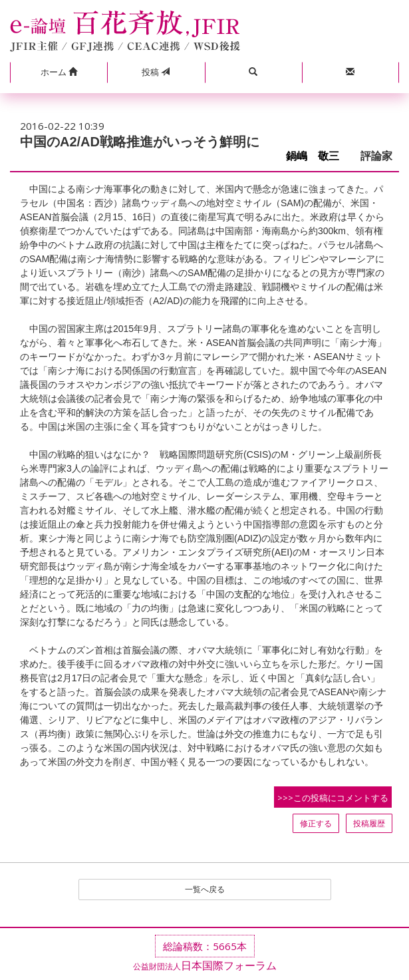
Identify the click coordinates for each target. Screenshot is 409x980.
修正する (316, 823)
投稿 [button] (156, 72)
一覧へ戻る (205, 889)
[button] (59, 73)
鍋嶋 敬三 (318, 156)
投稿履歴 (369, 823)
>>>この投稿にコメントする (333, 798)
